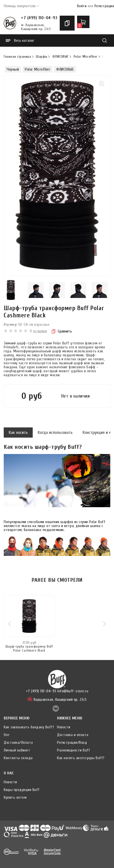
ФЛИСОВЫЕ (60, 57)
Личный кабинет (17, 750)
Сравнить (62, 331)
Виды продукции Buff (22, 790)
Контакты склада (18, 758)
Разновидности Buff (73, 750)
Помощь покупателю (21, 6)
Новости (64, 727)
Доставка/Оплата (18, 743)
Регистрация (104, 6)
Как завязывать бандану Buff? (29, 727)
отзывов (40, 331)
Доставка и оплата (73, 735)
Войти (82, 6)
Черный (13, 69)
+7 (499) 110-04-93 (39, 18)
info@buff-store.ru (73, 691)
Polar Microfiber (86, 57)
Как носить (18, 433)
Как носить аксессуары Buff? (81, 758)
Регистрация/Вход (72, 743)
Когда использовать (55, 433)
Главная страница (17, 57)
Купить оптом (15, 797)
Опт (7, 735)
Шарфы (42, 57)
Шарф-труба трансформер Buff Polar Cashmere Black (29, 649)
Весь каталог (20, 41)
